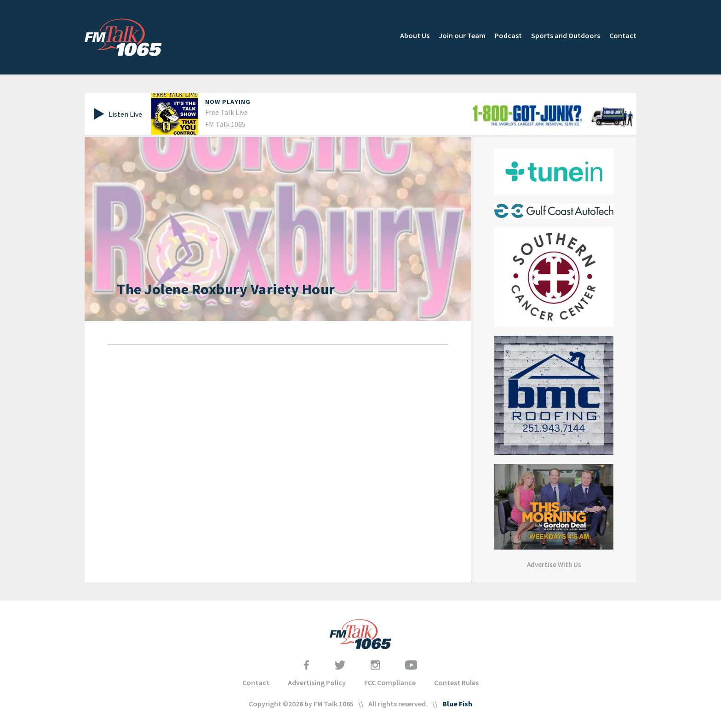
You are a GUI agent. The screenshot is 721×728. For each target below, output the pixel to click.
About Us (415, 35)
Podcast (508, 35)
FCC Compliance (390, 682)
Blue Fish (457, 704)
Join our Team (462, 35)
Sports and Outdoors (566, 35)
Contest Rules (456, 682)
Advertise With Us (554, 565)
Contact (623, 35)
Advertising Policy (317, 682)
